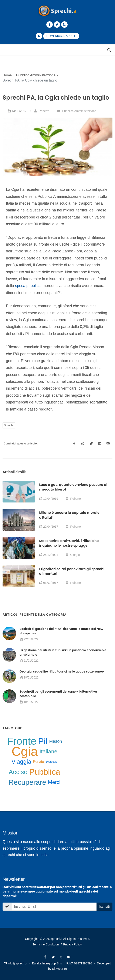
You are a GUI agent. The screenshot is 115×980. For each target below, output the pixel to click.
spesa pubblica (28, 286)
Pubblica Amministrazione (36, 75)
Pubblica (45, 772)
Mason (56, 741)
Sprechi (9, 425)
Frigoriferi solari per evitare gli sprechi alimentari (72, 571)
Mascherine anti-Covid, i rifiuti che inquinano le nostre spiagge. (69, 543)
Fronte (22, 741)
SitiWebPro (60, 969)
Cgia (25, 751)
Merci (54, 782)
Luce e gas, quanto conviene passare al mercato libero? (73, 487)
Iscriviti (104, 906)
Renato (38, 762)
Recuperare (27, 782)
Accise (18, 772)
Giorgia (73, 555)
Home (7, 75)
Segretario (52, 762)
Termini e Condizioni (46, 944)
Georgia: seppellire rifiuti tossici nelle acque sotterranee (62, 671)
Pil (43, 741)
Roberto (42, 111)
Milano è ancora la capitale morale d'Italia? (69, 515)
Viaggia (21, 762)
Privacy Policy (72, 944)
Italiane (48, 751)
